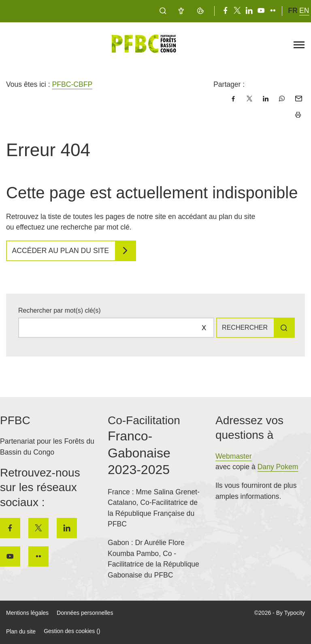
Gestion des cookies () (72, 631)
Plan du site (21, 631)
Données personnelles (85, 613)
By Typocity (291, 613)
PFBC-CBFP (72, 84)
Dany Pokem (278, 467)
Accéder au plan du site (61, 251)
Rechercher (245, 327)
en (304, 11)
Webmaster (234, 456)
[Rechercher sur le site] (116, 328)
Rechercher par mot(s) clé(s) (60, 310)
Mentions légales (27, 613)
